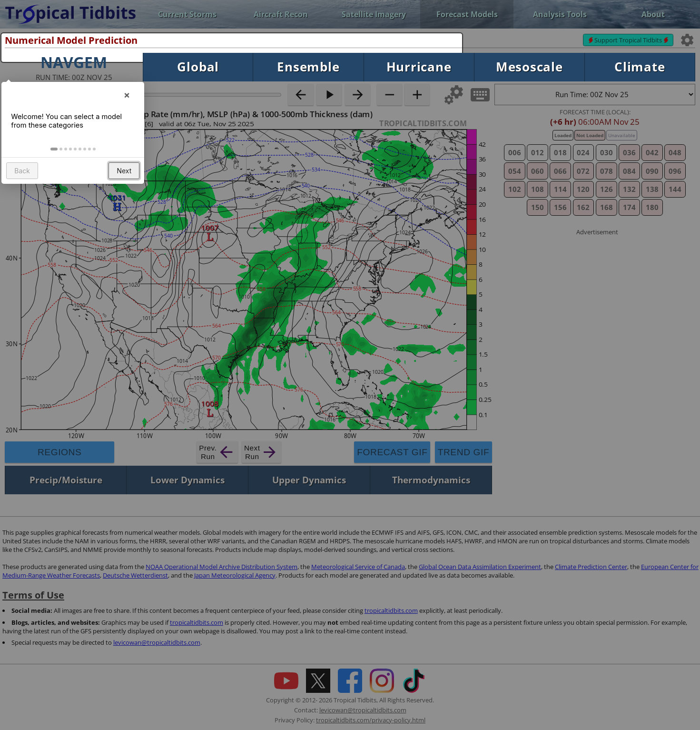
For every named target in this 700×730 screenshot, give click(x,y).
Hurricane (419, 67)
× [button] (128, 101)
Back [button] (23, 180)
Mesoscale (529, 67)
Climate (640, 67)
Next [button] (125, 180)
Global (198, 67)
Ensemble (308, 67)
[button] (55, 159)
